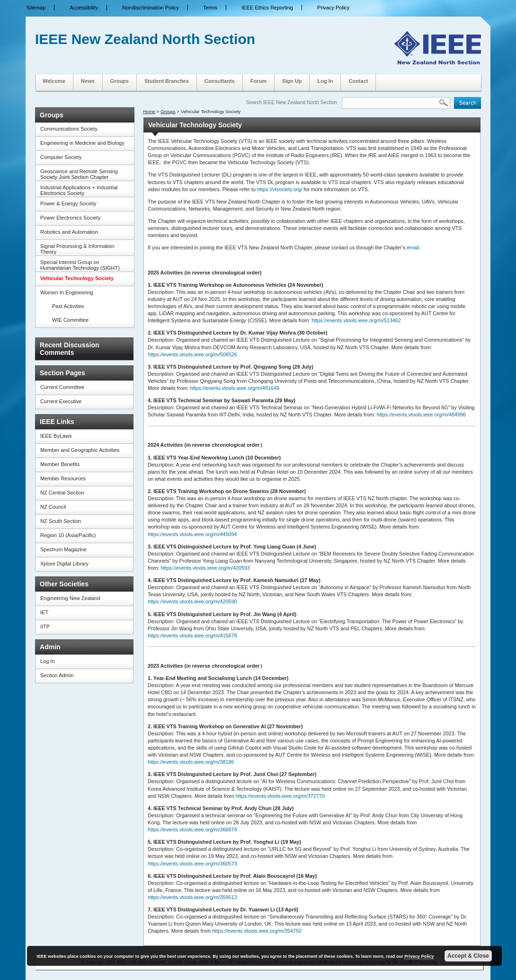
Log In (325, 81)
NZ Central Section (62, 493)
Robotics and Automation (69, 232)
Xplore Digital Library (64, 564)
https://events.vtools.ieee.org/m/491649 (234, 388)
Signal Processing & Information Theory (77, 249)
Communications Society (69, 129)
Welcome (54, 81)
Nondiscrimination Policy (151, 8)
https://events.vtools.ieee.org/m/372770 (280, 796)
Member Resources (63, 478)
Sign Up (292, 81)
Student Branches (167, 81)
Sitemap (36, 8)
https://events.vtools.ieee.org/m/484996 (421, 415)
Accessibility (84, 8)
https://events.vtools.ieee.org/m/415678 (192, 636)
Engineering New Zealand (70, 598)
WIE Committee (70, 320)
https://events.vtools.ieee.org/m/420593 (205, 568)
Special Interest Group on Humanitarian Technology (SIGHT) (80, 265)
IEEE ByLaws (56, 436)
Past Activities (68, 306)
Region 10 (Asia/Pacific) (68, 535)
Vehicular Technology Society (77, 278)
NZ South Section (61, 521)
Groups (120, 81)
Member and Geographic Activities (80, 450)
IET (44, 612)
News (88, 81)
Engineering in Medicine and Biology (82, 143)
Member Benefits (60, 464)
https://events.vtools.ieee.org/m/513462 (356, 320)
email (413, 247)
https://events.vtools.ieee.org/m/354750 (257, 931)
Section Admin (57, 675)
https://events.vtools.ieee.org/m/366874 (192, 830)
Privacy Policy (333, 8)
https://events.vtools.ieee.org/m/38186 (191, 762)
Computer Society (61, 157)
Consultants (220, 81)
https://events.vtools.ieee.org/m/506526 (192, 354)
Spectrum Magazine (63, 549)
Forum (258, 81)
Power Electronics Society (70, 218)
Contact (358, 81)
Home (149, 111)
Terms (210, 8)
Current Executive (61, 401)
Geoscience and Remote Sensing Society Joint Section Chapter (79, 174)
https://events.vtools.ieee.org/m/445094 (192, 534)
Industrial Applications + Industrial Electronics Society (79, 190)
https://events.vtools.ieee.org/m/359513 (192, 897)
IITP (45, 627)
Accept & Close (468, 956)
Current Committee (62, 387)
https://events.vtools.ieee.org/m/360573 (192, 864)
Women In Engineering (67, 292)
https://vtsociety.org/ (280, 189)
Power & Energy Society (68, 203)
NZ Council (53, 507)
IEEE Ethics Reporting (267, 8)
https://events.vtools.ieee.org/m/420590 (192, 601)
